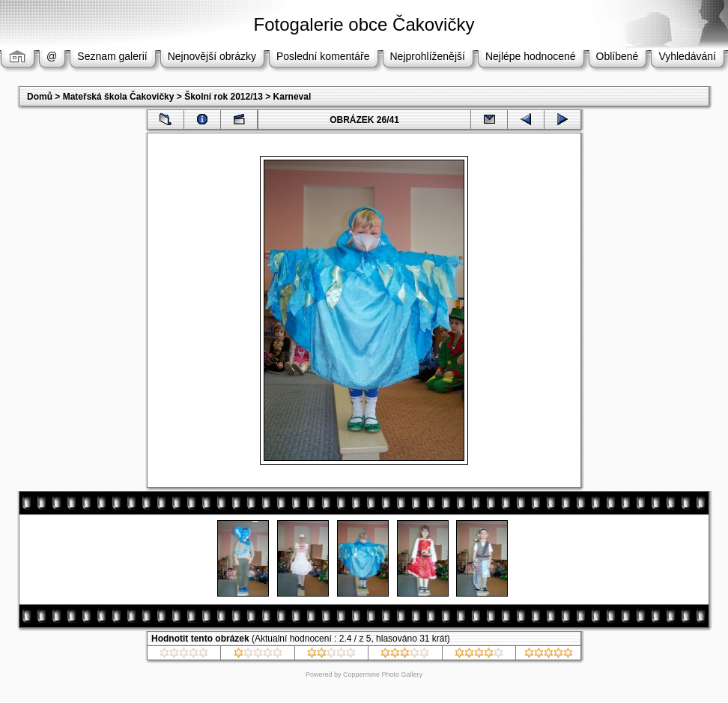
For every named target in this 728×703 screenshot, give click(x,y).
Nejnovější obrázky (212, 56)
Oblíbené (618, 56)
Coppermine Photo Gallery (383, 675)
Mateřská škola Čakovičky (119, 97)
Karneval (292, 97)
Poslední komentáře (323, 56)
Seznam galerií (112, 56)
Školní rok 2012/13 (224, 97)
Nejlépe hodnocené (531, 56)
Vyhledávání (687, 56)
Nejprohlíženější (428, 56)
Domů (40, 97)
